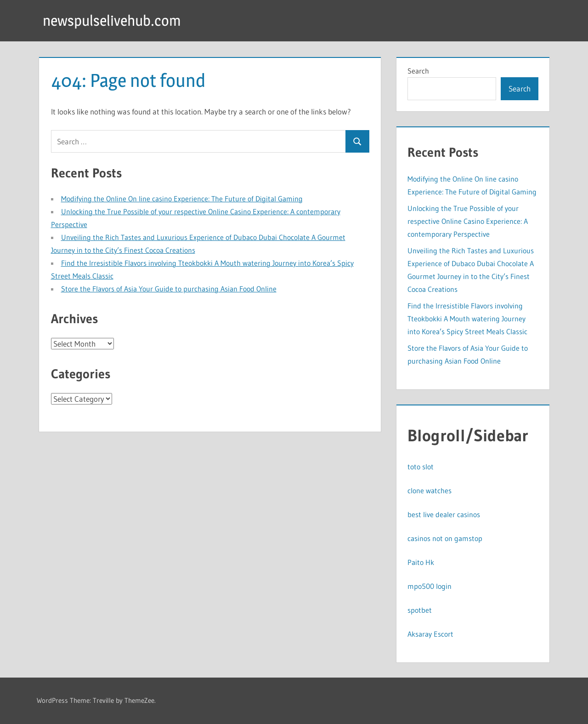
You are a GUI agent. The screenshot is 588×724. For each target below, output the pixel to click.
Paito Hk (421, 562)
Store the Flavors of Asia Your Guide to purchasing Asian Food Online (169, 289)
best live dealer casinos (444, 514)
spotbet (420, 610)
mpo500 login (430, 586)
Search (418, 71)
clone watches (430, 490)
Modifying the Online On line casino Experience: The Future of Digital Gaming (182, 199)
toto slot (421, 467)
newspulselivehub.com (112, 20)
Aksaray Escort (430, 634)
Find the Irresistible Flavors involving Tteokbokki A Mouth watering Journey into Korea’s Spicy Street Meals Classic (467, 319)
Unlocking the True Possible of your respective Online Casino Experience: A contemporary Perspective (468, 221)
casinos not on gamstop (445, 538)
